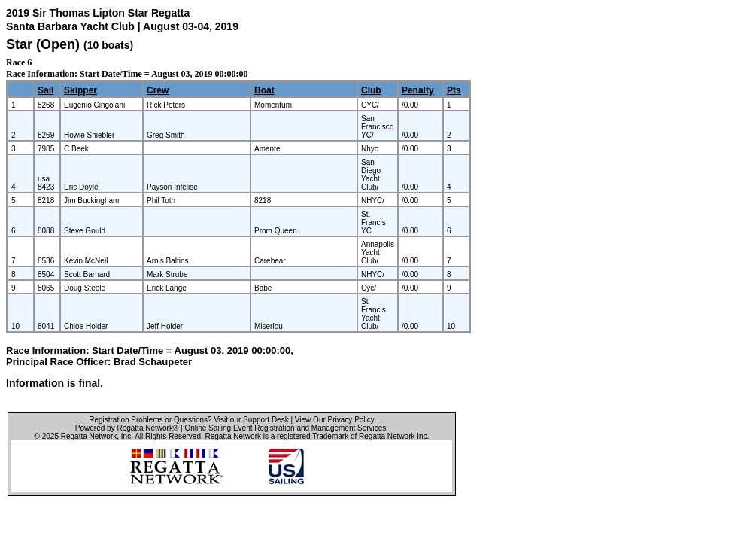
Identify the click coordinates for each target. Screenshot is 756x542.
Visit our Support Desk (251, 420)
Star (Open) (43, 44)
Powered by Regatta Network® (127, 428)
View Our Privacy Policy (335, 420)
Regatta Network (89, 436)
